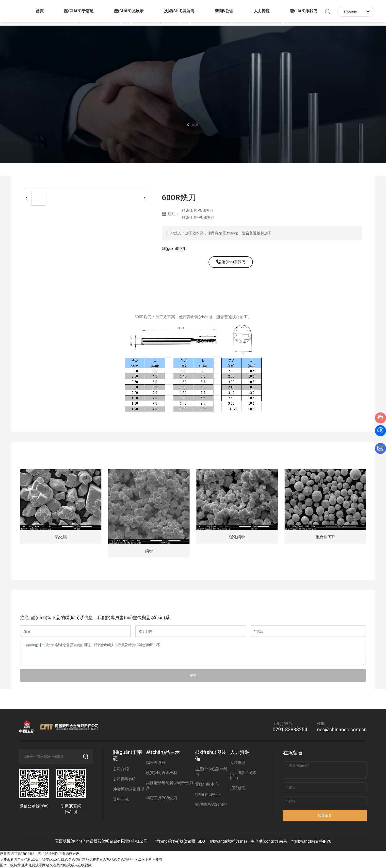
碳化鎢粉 (237, 537)
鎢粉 (149, 551)
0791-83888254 (290, 730)
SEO (201, 841)
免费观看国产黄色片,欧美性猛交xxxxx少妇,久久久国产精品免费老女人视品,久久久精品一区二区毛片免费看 (81, 859)
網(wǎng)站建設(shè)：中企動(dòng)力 (244, 841)
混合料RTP (325, 537)
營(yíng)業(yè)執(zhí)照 (175, 841)
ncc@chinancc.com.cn (342, 730)
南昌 (283, 841)
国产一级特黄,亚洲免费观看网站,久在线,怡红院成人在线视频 (46, 865)
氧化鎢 (61, 537)
